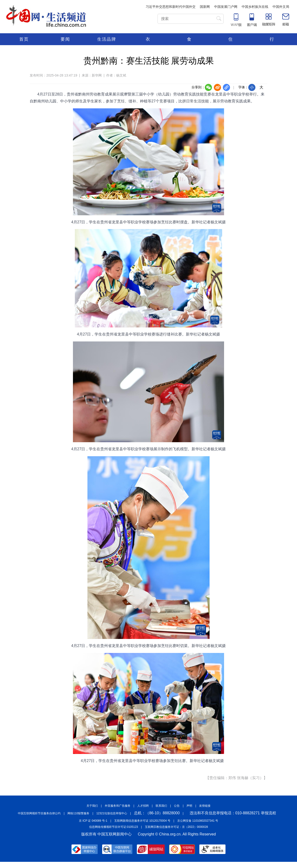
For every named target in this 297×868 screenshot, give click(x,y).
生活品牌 (107, 39)
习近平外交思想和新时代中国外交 (171, 7)
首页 (24, 39)
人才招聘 (143, 806)
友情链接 (205, 806)
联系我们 (161, 806)
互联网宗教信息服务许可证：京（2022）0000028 (176, 827)
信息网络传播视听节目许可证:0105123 (114, 827)
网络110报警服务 (78, 813)
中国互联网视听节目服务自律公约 (39, 813)
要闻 (65, 39)
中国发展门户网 (226, 7)
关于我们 (92, 806)
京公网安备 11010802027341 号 (198, 821)
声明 (189, 806)
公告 (177, 806)
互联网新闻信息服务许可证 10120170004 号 (142, 821)
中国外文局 (281, 7)
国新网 (205, 7)
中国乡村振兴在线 (255, 7)
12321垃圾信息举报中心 (112, 813)
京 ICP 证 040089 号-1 (93, 821)
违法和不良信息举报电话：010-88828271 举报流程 (233, 813)
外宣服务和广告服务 (118, 806)
